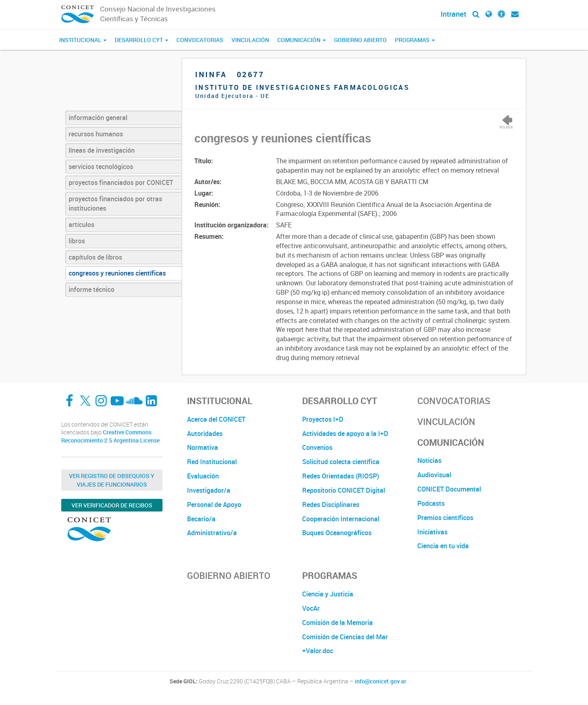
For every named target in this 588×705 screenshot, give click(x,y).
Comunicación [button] (302, 40)
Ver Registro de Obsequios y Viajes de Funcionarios (112, 480)
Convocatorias (200, 40)
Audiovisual (434, 475)
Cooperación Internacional (341, 519)
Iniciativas (432, 532)
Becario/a (201, 519)
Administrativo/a (212, 533)
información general (98, 118)
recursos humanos (96, 134)
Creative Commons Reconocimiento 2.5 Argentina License (110, 436)
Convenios (317, 447)
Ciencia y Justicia (328, 594)
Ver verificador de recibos (112, 505)
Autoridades (205, 434)
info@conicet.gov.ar (381, 681)
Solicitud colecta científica (341, 462)
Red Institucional (212, 462)
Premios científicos (445, 518)
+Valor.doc (318, 651)
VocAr (311, 608)
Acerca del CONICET (216, 419)
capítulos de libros (95, 257)
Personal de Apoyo (214, 505)
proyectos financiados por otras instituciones (115, 203)
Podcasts (431, 503)
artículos (81, 225)
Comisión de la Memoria (337, 623)
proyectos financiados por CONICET (121, 182)
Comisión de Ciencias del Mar (345, 637)
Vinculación (250, 40)
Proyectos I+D (323, 419)
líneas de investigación (102, 150)
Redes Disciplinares (331, 505)
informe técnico (91, 289)
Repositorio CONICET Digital (344, 490)
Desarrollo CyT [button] (141, 40)
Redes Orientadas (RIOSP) (341, 476)
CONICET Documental (449, 489)
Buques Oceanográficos (337, 533)
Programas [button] (415, 40)
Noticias (429, 460)
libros (77, 241)
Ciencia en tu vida (443, 546)
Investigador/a (209, 490)
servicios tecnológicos (101, 167)
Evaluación (203, 476)
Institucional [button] (83, 40)
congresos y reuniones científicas (117, 273)
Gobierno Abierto (360, 40)
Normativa (203, 447)
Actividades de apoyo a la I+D (345, 434)
